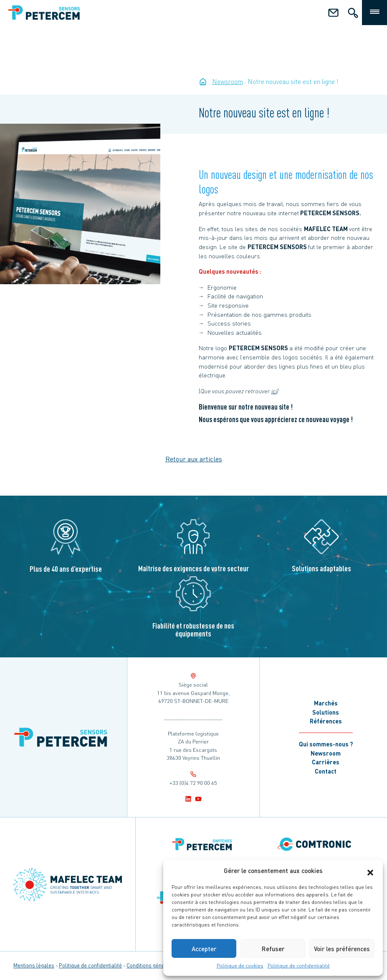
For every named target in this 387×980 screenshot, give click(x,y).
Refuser (273, 949)
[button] (370, 871)
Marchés (326, 703)
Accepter (204, 949)
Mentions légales (34, 965)
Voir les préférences (342, 949)
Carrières (326, 762)
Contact (326, 771)
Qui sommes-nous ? (326, 744)
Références (326, 721)
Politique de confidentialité (299, 966)
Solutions (326, 712)
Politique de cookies (240, 966)
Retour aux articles (194, 459)
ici (274, 391)
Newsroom (326, 753)
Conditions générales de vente (162, 965)
